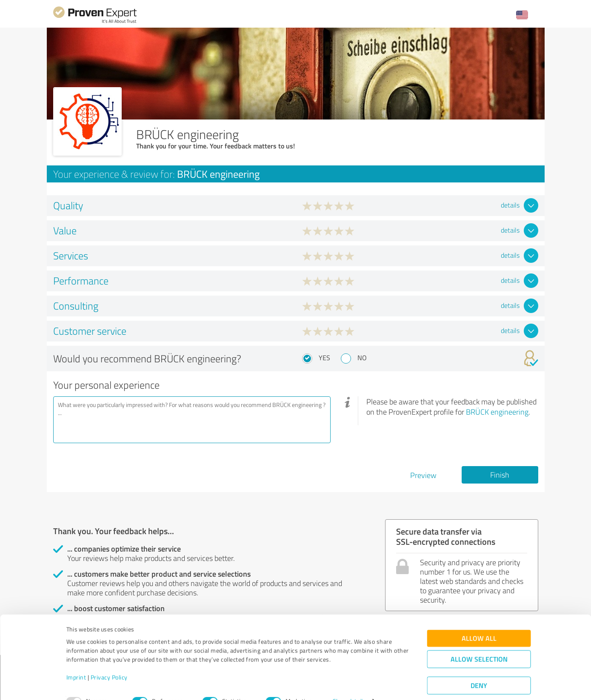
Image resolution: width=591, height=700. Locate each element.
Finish (500, 475)
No (362, 358)
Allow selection (479, 642)
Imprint (76, 660)
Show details (349, 684)
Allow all (479, 621)
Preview (423, 475)
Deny (479, 668)
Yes (324, 358)
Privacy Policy (109, 660)
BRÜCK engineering (497, 412)
